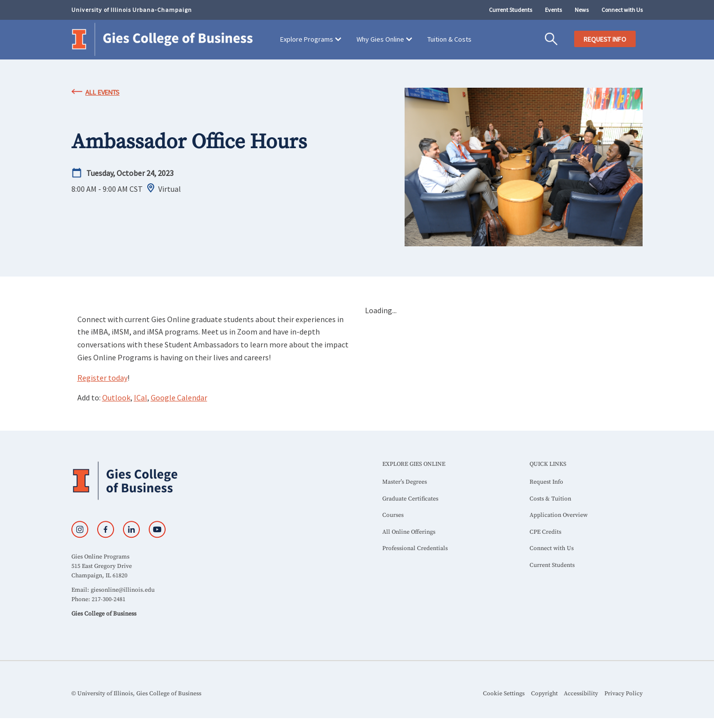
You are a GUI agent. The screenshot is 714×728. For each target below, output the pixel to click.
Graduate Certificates (410, 499)
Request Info (546, 482)
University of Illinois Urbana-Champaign (132, 10)
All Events (102, 92)
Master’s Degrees (405, 482)
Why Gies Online (380, 39)
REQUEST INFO (605, 39)
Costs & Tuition (550, 499)
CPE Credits (545, 532)
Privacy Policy (624, 694)
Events (553, 10)
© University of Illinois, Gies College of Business (136, 694)
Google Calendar (179, 397)
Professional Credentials (415, 548)
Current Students (510, 10)
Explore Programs (307, 39)
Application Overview (559, 515)
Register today (102, 378)
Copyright (544, 694)
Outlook (116, 397)
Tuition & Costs (449, 39)
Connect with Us (622, 10)
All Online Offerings (409, 532)
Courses (393, 515)
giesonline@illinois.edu (123, 590)
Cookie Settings (504, 694)
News (582, 10)
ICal (141, 397)
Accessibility (581, 694)
